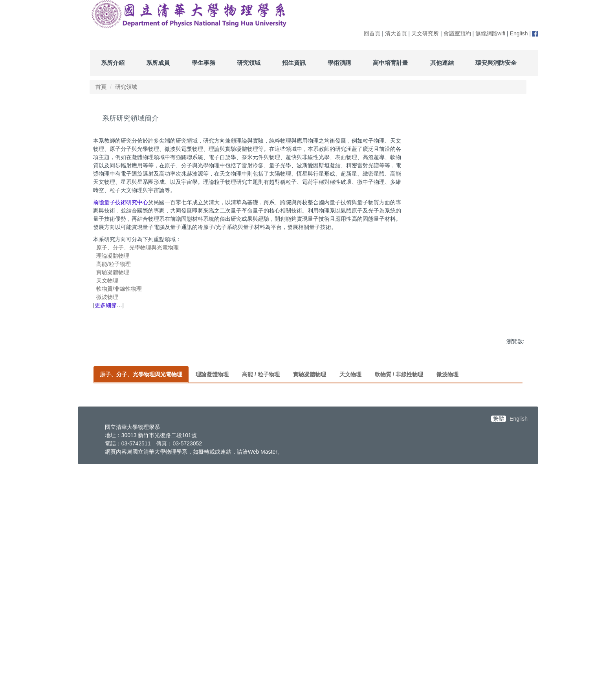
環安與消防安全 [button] (496, 63)
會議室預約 (457, 33)
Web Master (263, 659)
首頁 (101, 87)
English (519, 33)
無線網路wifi (490, 33)
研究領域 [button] (249, 63)
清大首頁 (396, 33)
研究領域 (126, 87)
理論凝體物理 (113, 256)
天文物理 (107, 280)
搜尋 (521, 21)
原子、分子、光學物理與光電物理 (137, 247)
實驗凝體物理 (113, 272)
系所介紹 (113, 63)
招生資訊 (294, 63)
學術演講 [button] (339, 63)
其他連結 (442, 63)
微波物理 (107, 297)
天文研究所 (425, 33)
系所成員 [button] (158, 63)
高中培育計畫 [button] (390, 63)
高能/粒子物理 (114, 264)
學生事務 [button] (203, 63)
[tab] (141, 383)
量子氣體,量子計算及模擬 (195, 556)
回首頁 (372, 33)
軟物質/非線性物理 (119, 289)
